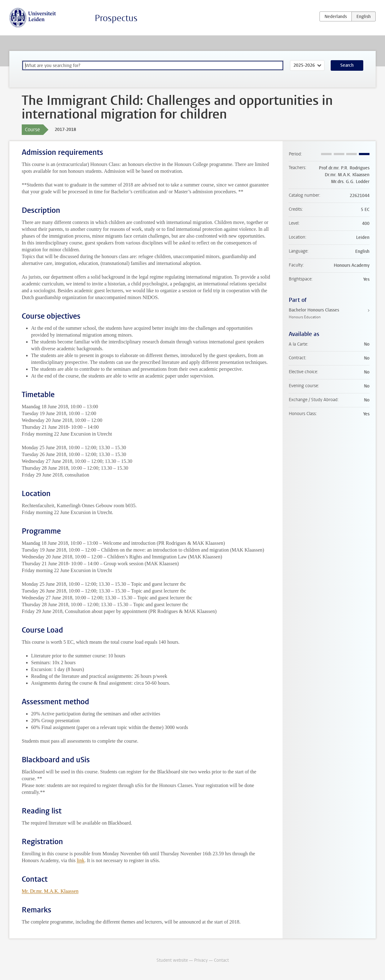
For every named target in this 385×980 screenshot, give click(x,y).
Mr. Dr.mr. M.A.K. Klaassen (50, 891)
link (81, 860)
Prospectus (116, 18)
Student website (172, 960)
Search (347, 65)
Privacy (201, 960)
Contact (221, 960)
